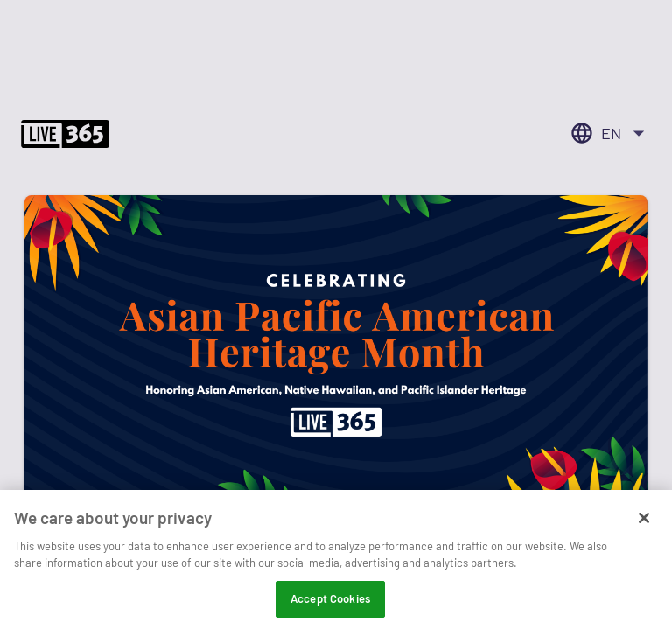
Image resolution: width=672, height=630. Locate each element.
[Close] (644, 526)
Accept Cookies (330, 606)
